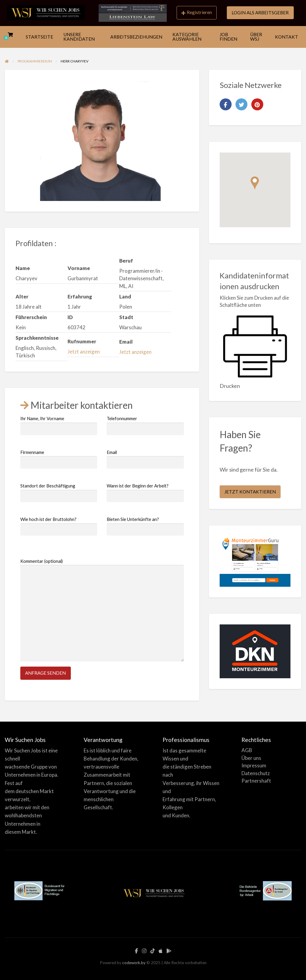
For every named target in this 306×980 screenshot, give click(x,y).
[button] (255, 183)
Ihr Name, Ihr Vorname (59, 425)
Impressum (254, 765)
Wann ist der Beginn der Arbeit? (145, 493)
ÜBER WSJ (256, 37)
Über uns (251, 758)
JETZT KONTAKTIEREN (250, 492)
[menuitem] (197, 13)
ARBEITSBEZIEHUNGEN (136, 37)
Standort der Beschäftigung (59, 493)
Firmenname (59, 459)
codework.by (134, 963)
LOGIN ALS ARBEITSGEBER (260, 13)
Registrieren (197, 12)
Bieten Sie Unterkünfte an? (145, 526)
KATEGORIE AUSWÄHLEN (187, 37)
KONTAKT (287, 37)
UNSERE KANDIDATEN (79, 37)
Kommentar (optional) (102, 610)
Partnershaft (256, 781)
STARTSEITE (39, 37)
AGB (247, 750)
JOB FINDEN (228, 37)
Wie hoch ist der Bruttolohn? (59, 526)
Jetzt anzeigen (84, 352)
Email (145, 459)
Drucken (230, 386)
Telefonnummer (145, 425)
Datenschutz (256, 773)
